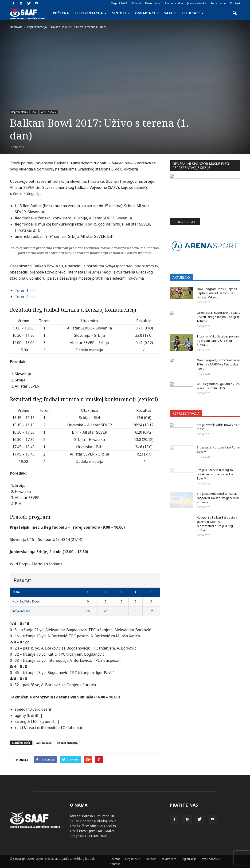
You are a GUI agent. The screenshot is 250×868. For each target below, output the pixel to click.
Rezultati (193, 13)
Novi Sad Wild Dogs (26, 601)
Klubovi (136, 3)
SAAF (170, 13)
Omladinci (147, 13)
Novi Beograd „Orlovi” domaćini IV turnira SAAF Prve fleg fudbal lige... (218, 364)
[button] (234, 13)
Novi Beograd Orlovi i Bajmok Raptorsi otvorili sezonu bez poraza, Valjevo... (217, 293)
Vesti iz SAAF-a (49, 112)
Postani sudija (174, 3)
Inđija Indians (21, 611)
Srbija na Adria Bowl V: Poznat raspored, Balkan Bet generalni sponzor (218, 498)
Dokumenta (153, 3)
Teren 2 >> (24, 297)
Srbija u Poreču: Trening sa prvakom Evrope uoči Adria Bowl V (215, 474)
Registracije (218, 3)
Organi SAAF (119, 3)
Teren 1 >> (24, 290)
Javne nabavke (197, 3)
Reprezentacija (91, 13)
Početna (61, 13)
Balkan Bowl (44, 743)
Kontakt (235, 3)
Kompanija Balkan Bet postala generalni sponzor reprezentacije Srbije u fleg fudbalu (217, 524)
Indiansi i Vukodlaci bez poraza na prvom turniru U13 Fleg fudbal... (218, 341)
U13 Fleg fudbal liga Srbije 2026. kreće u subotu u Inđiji (219, 386)
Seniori (121, 13)
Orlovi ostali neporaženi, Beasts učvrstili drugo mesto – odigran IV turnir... (219, 317)
